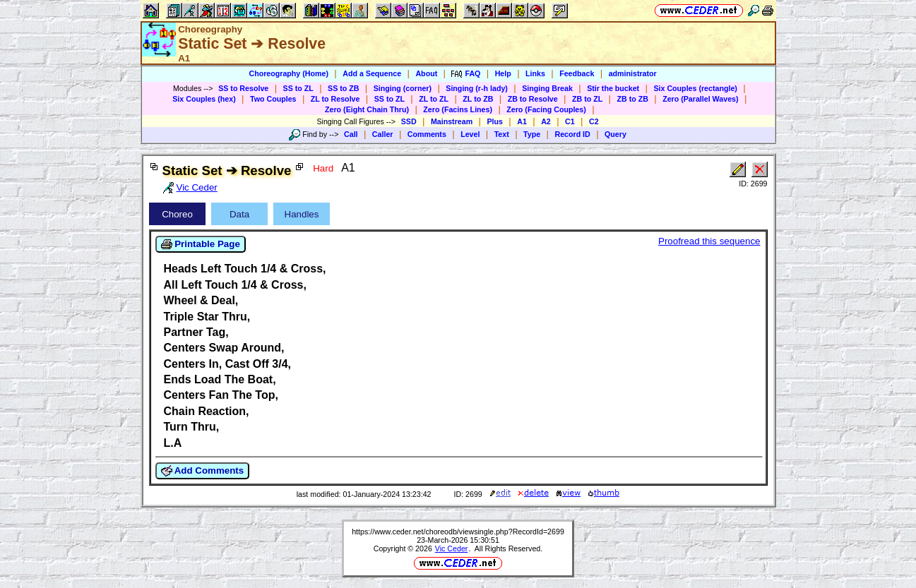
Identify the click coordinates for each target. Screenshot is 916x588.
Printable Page (201, 244)
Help (503, 73)
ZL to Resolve (335, 99)
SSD (409, 121)
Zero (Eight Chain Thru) (367, 109)
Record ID (572, 134)
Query (615, 134)
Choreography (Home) (289, 73)
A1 (522, 121)
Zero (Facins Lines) (458, 109)
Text (502, 134)
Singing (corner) (403, 88)
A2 (546, 121)
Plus (495, 121)
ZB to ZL (587, 99)
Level (470, 134)
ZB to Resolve (533, 99)
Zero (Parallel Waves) (700, 99)
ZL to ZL (434, 99)
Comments (427, 134)
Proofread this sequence (709, 241)
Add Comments (203, 471)
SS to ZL (298, 88)
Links (535, 73)
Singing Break (547, 88)
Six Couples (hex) (204, 99)
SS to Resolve (243, 88)
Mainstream (452, 121)
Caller (383, 134)
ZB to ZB (632, 99)
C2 (594, 121)
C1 (570, 121)
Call (351, 134)
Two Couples (273, 99)
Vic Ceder (452, 548)
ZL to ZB (478, 99)
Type (532, 134)
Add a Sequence (372, 73)
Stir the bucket (613, 88)
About (426, 73)
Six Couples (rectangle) (695, 88)
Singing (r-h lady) (477, 88)
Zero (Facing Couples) (546, 109)
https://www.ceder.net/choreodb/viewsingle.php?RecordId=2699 (458, 532)
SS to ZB (343, 88)
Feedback (577, 73)
